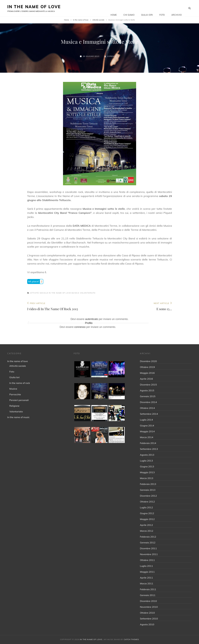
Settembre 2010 (149, 619)
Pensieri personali (19, 400)
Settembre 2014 (149, 414)
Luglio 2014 (146, 420)
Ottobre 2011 (147, 560)
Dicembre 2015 (148, 385)
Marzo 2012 (147, 531)
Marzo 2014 (147, 437)
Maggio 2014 (147, 431)
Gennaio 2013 (148, 490)
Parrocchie (15, 394)
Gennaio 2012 (148, 543)
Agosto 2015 (147, 390)
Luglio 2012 (146, 507)
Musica (75, 293)
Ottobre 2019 (147, 367)
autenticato (92, 319)
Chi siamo (129, 8)
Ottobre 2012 (147, 502)
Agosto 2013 (147, 455)
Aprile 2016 (146, 379)
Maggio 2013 (147, 472)
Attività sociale (98, 20)
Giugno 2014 (147, 426)
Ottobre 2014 (147, 408)
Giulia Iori (147, 8)
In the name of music (18, 417)
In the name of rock (20, 383)
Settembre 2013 (149, 449)
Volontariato (88, 293)
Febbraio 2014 (148, 443)
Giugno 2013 (147, 466)
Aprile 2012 (146, 525)
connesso (80, 327)
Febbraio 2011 (148, 589)
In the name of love (81, 20)
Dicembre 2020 (148, 361)
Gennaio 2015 (148, 396)
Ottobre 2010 (147, 613)
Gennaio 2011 (148, 595)
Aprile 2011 (146, 578)
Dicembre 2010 (148, 601)
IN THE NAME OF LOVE (34, 7)
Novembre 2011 (149, 554)
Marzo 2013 (147, 478)
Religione (14, 406)
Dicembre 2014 (148, 402)
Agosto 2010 (147, 624)
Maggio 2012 (147, 519)
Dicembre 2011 (148, 548)
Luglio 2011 (146, 566)
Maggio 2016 (147, 373)
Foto (162, 8)
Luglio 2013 (146, 461)
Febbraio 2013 (148, 484)
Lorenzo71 (113, 56)
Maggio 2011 (147, 572)
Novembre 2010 (149, 607)
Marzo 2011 (147, 583)
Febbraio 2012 (148, 537)
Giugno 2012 (147, 513)
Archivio (177, 8)
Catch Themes (131, 639)
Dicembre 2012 (148, 496)
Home (114, 8)
